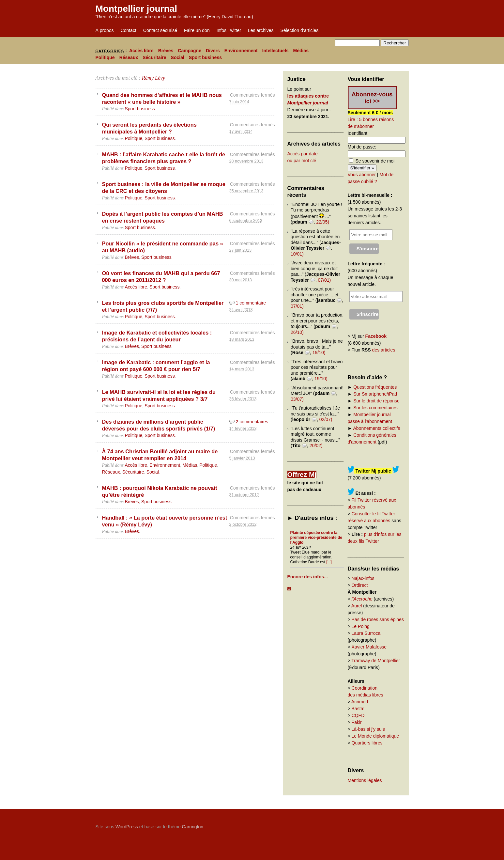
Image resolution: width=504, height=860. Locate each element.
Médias (301, 51)
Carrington (193, 827)
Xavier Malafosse (369, 647)
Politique (105, 57)
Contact (129, 30)
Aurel (357, 606)
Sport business (205, 57)
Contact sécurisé (160, 30)
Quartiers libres (367, 743)
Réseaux (129, 57)
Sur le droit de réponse (376, 401)
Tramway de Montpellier (376, 661)
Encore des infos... (308, 577)
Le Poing (361, 626)
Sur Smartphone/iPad (375, 394)
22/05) (323, 222)
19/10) (319, 352)
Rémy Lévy (153, 78)
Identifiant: (358, 133)
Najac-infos (363, 578)
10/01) (297, 254)
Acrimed (360, 702)
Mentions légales (365, 780)
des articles (384, 350)
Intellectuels (275, 51)
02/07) (326, 419)
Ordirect (360, 585)
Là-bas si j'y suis (368, 729)
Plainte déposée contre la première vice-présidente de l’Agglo (316, 538)
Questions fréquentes (375, 387)
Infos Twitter (229, 30)
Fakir (357, 722)
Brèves (166, 51)
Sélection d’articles (300, 30)
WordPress (127, 827)
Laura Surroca (366, 633)
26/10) (297, 332)
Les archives (261, 30)
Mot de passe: (362, 147)
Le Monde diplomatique (375, 736)
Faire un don (197, 30)
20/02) (316, 446)
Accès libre (141, 51)
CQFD (358, 715)
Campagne (190, 51)
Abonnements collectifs (376, 428)
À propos (105, 30)
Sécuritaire (154, 57)
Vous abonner (362, 175)
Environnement (241, 51)
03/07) (297, 399)
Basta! (358, 709)
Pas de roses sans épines (378, 619)
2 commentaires (252, 422)
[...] (329, 562)
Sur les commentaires (375, 408)
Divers (213, 51)
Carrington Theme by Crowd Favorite (368, 824)
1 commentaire (251, 303)
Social (178, 57)
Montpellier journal (136, 9)
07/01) (325, 280)
